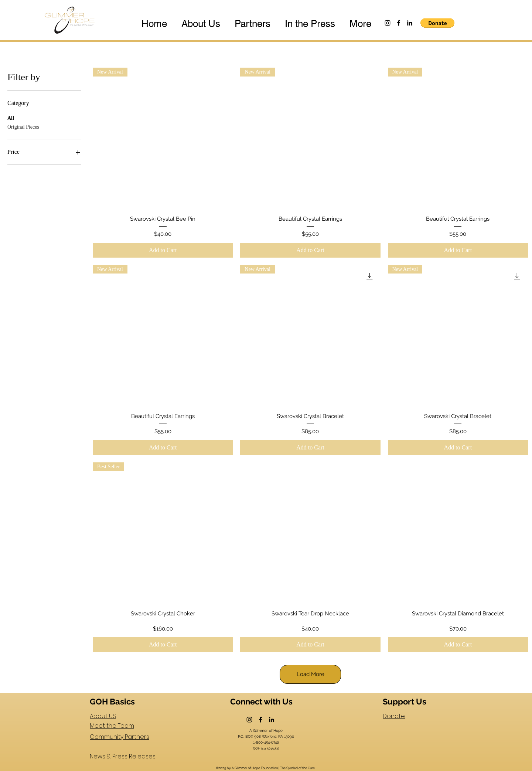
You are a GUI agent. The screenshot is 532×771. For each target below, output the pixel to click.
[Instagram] (388, 23)
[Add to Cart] (163, 250)
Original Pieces (23, 126)
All (11, 117)
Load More (311, 674)
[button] (437, 23)
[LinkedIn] (410, 23)
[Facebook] (399, 23)
